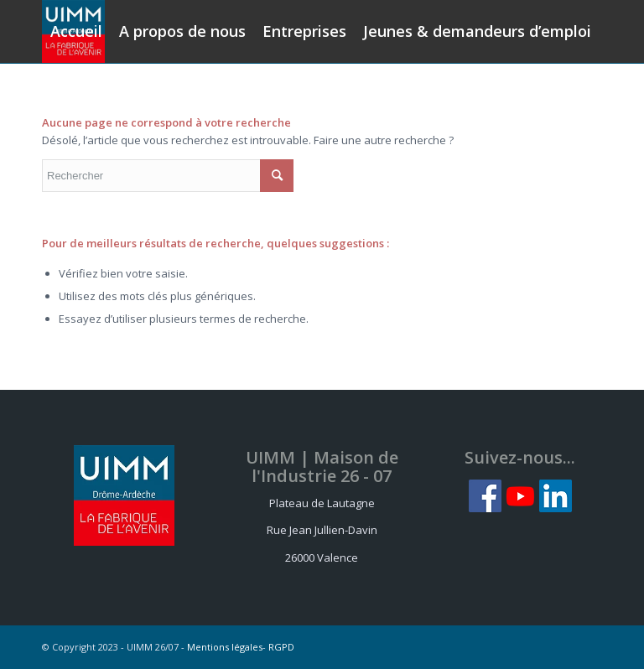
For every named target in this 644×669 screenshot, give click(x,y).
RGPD (281, 647)
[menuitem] (76, 31)
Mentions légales (225, 647)
